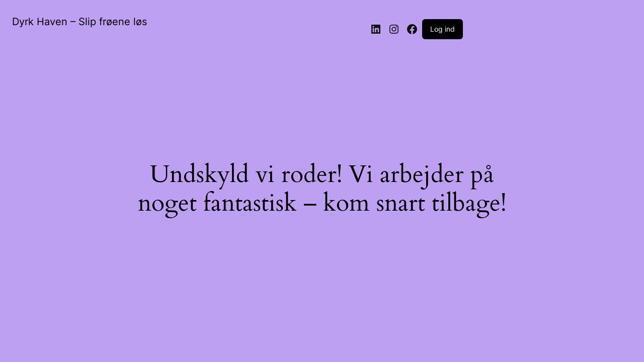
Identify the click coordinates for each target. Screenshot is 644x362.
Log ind (442, 29)
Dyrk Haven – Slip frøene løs (79, 22)
